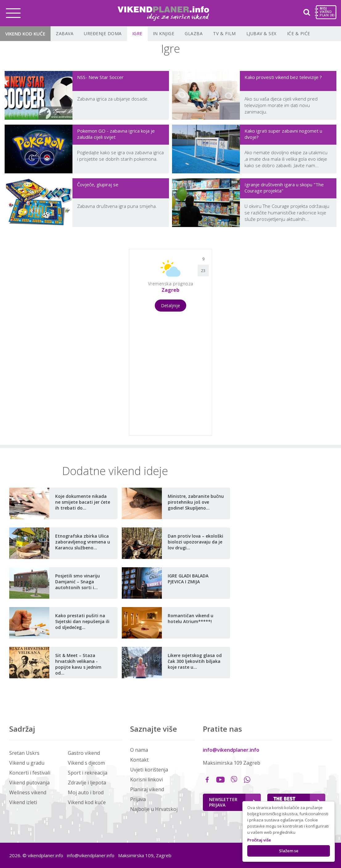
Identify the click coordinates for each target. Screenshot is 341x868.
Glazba (194, 33)
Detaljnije (170, 306)
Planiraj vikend (147, 789)
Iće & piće (299, 33)
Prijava (138, 799)
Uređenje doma (103, 33)
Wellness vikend (28, 792)
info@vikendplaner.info (231, 750)
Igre (137, 33)
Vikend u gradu (27, 763)
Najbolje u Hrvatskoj (154, 809)
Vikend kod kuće (25, 34)
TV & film (224, 33)
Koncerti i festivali (30, 773)
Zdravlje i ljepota (87, 783)
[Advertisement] (73, 341)
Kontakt (139, 760)
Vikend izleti (23, 802)
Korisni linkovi (146, 779)
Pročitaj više (259, 840)
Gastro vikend (84, 753)
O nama (139, 750)
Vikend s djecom (86, 763)
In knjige (164, 33)
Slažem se (289, 851)
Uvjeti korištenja (149, 770)
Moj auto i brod (86, 792)
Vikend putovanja (29, 783)
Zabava (65, 33)
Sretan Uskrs (24, 753)
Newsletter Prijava (233, 802)
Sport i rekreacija (88, 773)
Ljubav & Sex (261, 33)
